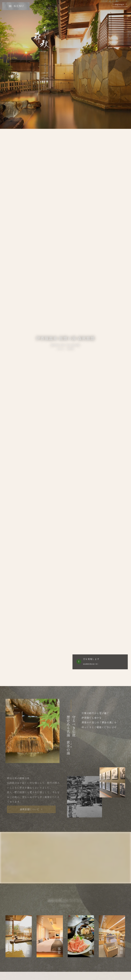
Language (118, 4)
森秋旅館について (30, 809)
